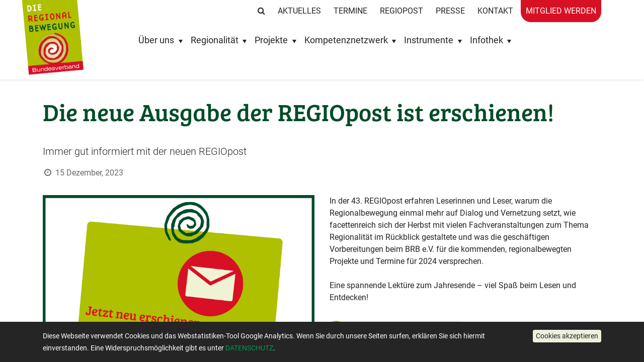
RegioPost (401, 11)
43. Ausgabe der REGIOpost (399, 330)
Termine (350, 11)
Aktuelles (299, 11)
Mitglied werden (561, 11)
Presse (450, 11)
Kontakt (495, 11)
